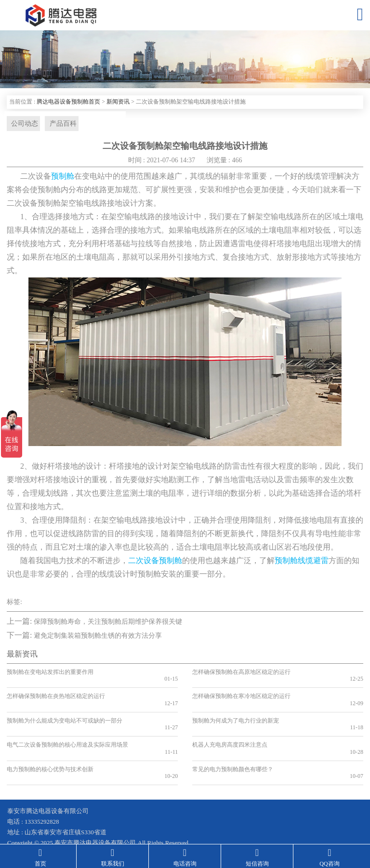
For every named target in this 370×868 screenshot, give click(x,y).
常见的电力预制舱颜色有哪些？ (233, 742)
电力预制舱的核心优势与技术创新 (50, 742)
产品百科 (59, 124)
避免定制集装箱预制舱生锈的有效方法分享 (98, 637)
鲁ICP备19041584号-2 (37, 820)
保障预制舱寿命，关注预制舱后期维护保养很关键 (108, 623)
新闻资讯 (118, 102)
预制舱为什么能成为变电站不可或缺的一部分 (65, 708)
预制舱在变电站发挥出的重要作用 (50, 673)
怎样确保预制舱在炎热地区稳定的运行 (56, 690)
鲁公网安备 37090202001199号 (122, 820)
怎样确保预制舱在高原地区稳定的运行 (241, 673)
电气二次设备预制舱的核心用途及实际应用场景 (67, 724)
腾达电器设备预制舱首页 (68, 102)
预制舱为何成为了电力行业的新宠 (236, 708)
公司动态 (23, 124)
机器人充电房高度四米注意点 (230, 724)
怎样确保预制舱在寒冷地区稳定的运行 (241, 690)
